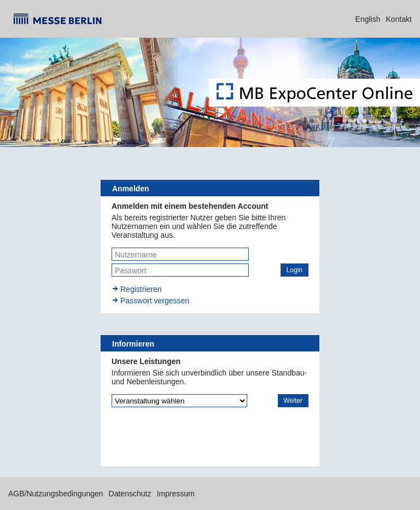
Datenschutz (130, 494)
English (368, 19)
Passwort (131, 271)
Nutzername (136, 255)
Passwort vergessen (155, 301)
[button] (294, 270)
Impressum (175, 494)
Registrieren (141, 289)
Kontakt (399, 19)
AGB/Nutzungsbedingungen (56, 494)
